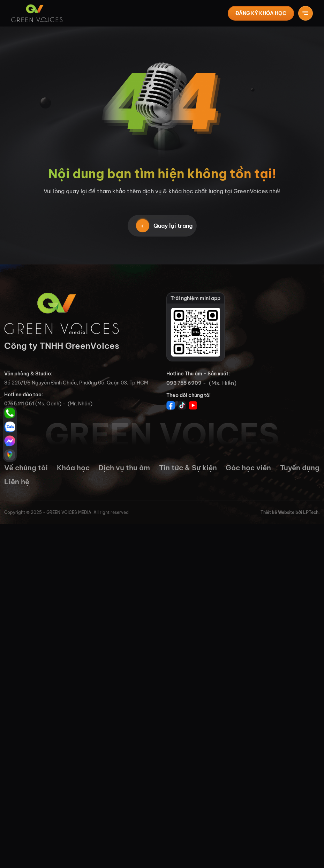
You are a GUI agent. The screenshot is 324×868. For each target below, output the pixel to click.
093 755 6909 (184, 383)
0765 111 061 (19, 404)
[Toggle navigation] (306, 13)
